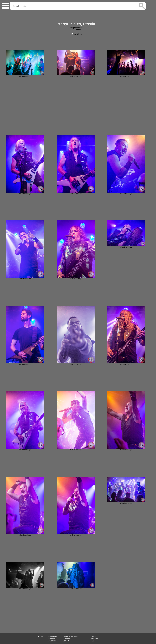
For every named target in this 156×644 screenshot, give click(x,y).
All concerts (52, 637)
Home (41, 637)
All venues (52, 641)
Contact (66, 641)
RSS (93, 641)
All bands (51, 639)
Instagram (95, 639)
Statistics (66, 639)
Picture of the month (71, 637)
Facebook (95, 637)
